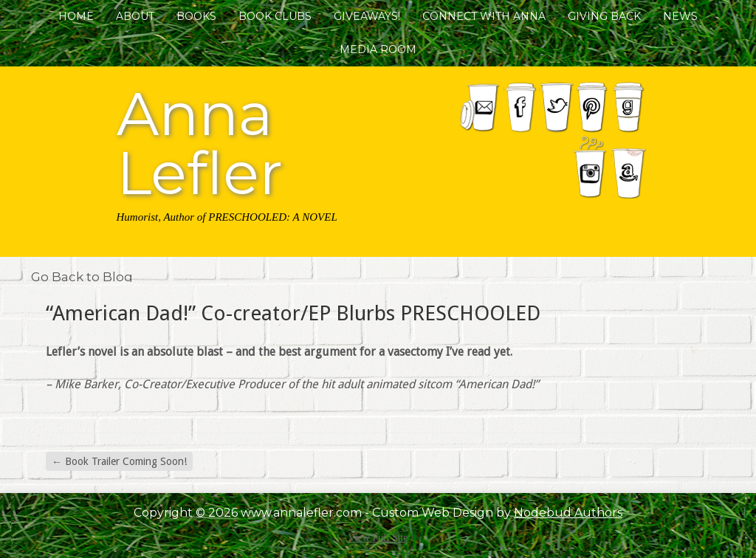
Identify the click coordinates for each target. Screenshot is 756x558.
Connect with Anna (484, 16)
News (680, 16)
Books (196, 16)
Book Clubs (275, 16)
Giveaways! (367, 16)
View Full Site (378, 538)
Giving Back (604, 16)
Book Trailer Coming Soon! (119, 461)
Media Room (378, 49)
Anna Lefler (200, 141)
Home (76, 16)
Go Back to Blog (82, 277)
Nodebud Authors (568, 513)
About (135, 16)
